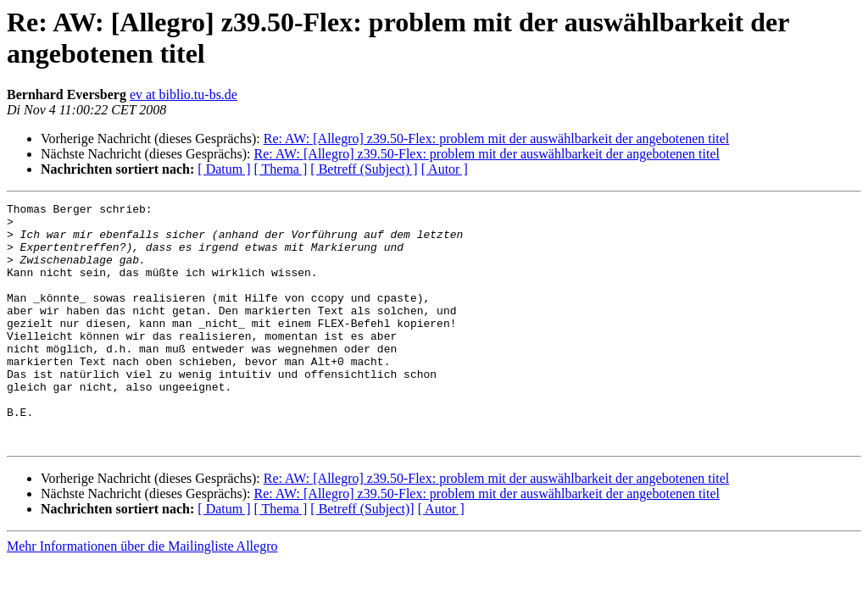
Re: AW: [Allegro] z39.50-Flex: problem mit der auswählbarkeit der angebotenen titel (497, 139)
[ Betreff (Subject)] (362, 557)
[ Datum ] (224, 169)
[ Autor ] (445, 169)
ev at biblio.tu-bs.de (184, 94)
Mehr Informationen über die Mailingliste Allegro (142, 594)
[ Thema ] (281, 169)
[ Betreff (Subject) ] (364, 169)
